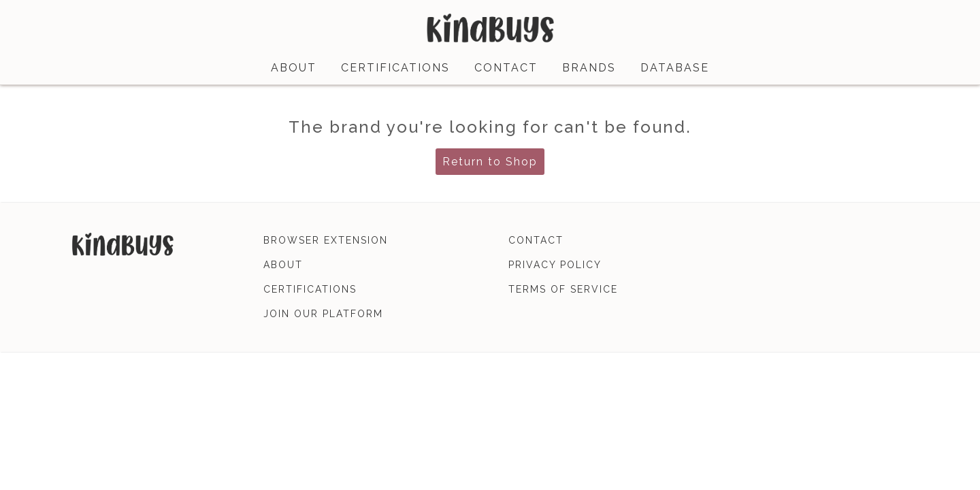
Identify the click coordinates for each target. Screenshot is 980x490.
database (675, 68)
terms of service (563, 289)
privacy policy (555, 265)
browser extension (326, 240)
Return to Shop (490, 162)
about (294, 68)
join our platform (323, 314)
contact (506, 68)
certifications (395, 68)
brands (589, 68)
